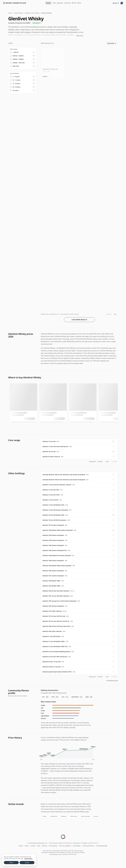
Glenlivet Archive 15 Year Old (52, 662)
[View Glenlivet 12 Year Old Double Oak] (106, 63)
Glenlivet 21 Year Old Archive (52, 636)
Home (10, 13)
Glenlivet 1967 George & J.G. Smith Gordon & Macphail (59, 601)
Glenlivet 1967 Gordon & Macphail (53, 606)
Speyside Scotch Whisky (32, 13)
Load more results (79, 320)
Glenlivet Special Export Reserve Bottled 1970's (57, 672)
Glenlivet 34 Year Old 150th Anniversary (55, 657)
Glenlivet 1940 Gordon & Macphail (53, 540)
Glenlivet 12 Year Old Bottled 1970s (53, 505)
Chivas (44, 816)
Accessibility (77, 845)
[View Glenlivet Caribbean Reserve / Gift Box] (53, 96)
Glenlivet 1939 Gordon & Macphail (53, 535)
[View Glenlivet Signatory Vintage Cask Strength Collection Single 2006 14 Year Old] (106, 262)
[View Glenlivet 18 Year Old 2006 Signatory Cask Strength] (53, 296)
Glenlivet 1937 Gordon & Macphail (53, 525)
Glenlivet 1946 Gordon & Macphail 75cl (55, 550)
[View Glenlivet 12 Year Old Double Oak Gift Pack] (106, 96)
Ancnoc (94, 816)
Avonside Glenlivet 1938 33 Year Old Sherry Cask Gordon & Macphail (64, 475)
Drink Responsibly (102, 845)
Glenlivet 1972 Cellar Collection (52, 611)
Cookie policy (28, 858)
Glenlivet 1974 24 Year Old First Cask (54, 616)
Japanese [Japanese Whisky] (58, 3)
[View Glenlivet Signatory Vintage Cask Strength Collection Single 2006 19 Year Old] (106, 196)
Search (21, 845)
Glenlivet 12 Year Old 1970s (51, 495)
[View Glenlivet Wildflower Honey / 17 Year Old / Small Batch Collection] (79, 262)
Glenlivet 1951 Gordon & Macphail (53, 576)
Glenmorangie (84, 816)
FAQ (39, 845)
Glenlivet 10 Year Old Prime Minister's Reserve (57, 485)
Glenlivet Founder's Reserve (51, 457)
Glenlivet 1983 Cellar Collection (52, 631)
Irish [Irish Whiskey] (50, 3)
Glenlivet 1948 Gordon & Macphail (53, 561)
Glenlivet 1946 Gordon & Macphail (53, 545)
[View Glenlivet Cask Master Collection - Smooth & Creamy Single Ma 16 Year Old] (106, 229)
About (27, 845)
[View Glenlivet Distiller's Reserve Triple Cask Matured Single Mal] (79, 129)
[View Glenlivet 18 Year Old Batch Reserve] (79, 229)
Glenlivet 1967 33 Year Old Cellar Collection (56, 596)
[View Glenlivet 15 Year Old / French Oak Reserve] (53, 129)
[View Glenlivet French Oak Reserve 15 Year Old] (79, 162)
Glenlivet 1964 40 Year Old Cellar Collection (56, 591)
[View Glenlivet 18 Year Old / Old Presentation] (106, 296)
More (83, 3)
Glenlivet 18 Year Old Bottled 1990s (53, 515)
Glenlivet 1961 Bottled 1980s (51, 586)
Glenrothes (73, 816)
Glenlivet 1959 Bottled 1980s (51, 581)
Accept (27, 863)
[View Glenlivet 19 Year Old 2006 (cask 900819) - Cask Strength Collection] (53, 229)
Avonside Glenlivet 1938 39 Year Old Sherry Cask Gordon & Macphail (64, 480)
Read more (80, 36)
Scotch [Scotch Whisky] (43, 3)
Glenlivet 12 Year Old (49, 441)
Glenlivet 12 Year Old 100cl (51, 490)
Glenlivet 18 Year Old (49, 452)
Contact (33, 845)
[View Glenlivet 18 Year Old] (79, 196)
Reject (11, 863)
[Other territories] (122, 3)
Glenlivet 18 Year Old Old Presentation (54, 520)
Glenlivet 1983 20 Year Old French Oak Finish (56, 626)
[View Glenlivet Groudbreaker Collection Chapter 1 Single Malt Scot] (53, 162)
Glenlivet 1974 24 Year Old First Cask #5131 (56, 621)
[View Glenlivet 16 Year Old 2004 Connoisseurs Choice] (53, 196)
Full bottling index (112, 681)
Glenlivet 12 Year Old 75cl (50, 500)
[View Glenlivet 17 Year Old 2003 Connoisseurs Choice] (106, 162)
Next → (116, 314)
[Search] (115, 3)
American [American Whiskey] (68, 3)
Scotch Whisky (18, 13)
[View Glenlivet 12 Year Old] (53, 63)
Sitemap (44, 845)
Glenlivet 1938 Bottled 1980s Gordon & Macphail (58, 530)
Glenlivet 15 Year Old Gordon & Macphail (55, 510)
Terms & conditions (65, 845)
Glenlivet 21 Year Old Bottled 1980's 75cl (55, 647)
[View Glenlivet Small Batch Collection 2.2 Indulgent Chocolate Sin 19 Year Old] (79, 296)
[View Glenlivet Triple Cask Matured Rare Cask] (106, 129)
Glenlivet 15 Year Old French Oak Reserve (55, 447)
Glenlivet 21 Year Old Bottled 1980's (54, 641)
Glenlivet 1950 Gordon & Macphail (53, 571)
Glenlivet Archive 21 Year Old (52, 667)
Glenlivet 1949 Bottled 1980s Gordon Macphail (57, 566)
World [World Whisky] (76, 3)
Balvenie (63, 816)
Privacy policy (53, 845)
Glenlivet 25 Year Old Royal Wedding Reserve (57, 652)
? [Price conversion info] (49, 76)
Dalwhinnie (53, 816)
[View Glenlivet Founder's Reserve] (79, 63)
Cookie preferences (88, 845)
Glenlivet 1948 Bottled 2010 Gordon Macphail (57, 555)
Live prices (36, 23)
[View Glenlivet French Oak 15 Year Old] (79, 96)
